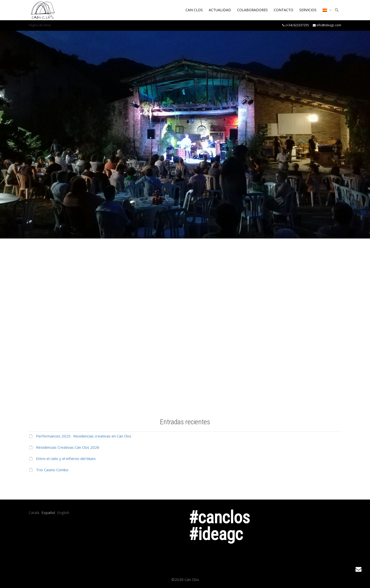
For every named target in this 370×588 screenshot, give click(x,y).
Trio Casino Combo (52, 470)
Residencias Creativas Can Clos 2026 (68, 447)
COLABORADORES (252, 10)
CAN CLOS (194, 10)
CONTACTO (283, 10)
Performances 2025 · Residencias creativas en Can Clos (84, 436)
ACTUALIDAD (220, 10)
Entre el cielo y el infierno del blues (66, 458)
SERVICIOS (308, 10)
